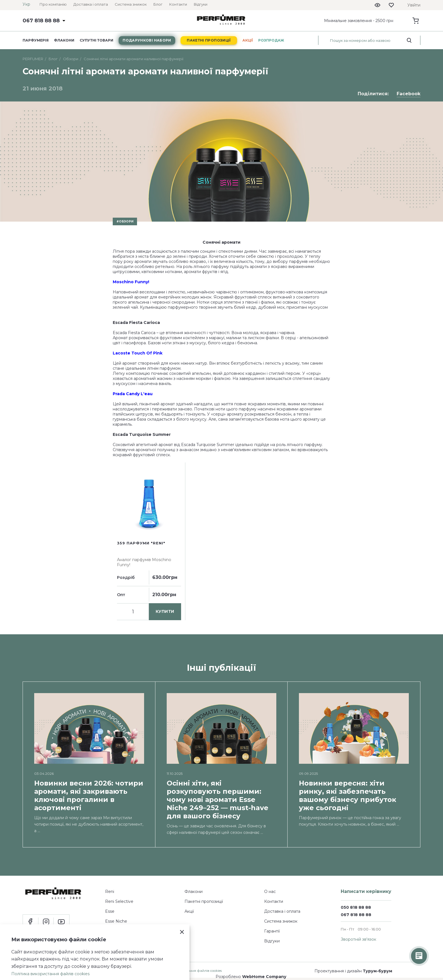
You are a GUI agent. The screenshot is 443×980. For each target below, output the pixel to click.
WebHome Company (264, 977)
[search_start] (409, 40)
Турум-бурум (377, 971)
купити (165, 611)
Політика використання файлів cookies (50, 974)
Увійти (414, 5)
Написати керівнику (366, 891)
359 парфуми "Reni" (141, 543)
